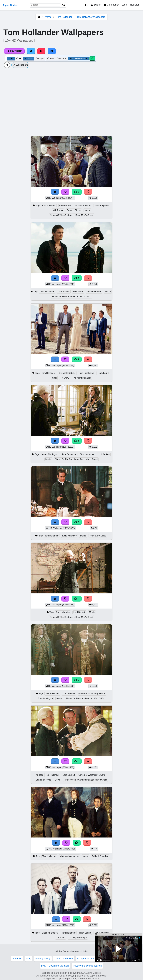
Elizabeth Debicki (67, 373)
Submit (96, 5)
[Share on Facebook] (52, 51)
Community (111, 5)
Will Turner (58, 210)
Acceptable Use (85, 959)
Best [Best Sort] (51, 59)
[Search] (64, 5)
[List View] (19, 59)
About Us (17, 959)
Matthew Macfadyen (69, 856)
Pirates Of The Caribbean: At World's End (71, 297)
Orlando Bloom (74, 210)
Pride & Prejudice (98, 536)
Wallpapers (20, 65)
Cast (54, 378)
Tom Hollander (64, 17)
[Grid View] (11, 59)
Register (134, 5)
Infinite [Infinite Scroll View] (29, 59)
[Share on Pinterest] (41, 51)
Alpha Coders (10, 5)
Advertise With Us (121, 959)
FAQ (29, 959)
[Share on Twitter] (31, 51)
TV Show (64, 378)
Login (124, 5)
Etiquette (103, 959)
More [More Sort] (61, 59)
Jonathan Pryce (45, 698)
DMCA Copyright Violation (55, 966)
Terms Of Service (64, 959)
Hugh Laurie (103, 373)
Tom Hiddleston (86, 373)
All (7, 65)
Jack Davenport (69, 454)
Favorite (14, 51)
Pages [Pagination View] (40, 59)
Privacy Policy (43, 959)
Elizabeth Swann (83, 205)
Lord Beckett (65, 205)
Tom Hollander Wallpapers (91, 17)
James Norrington (50, 454)
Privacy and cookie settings (87, 966)
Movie (48, 17)
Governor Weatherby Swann (92, 694)
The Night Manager (82, 378)
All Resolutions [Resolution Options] (79, 58)
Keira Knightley (102, 205)
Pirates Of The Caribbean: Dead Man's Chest (72, 215)
